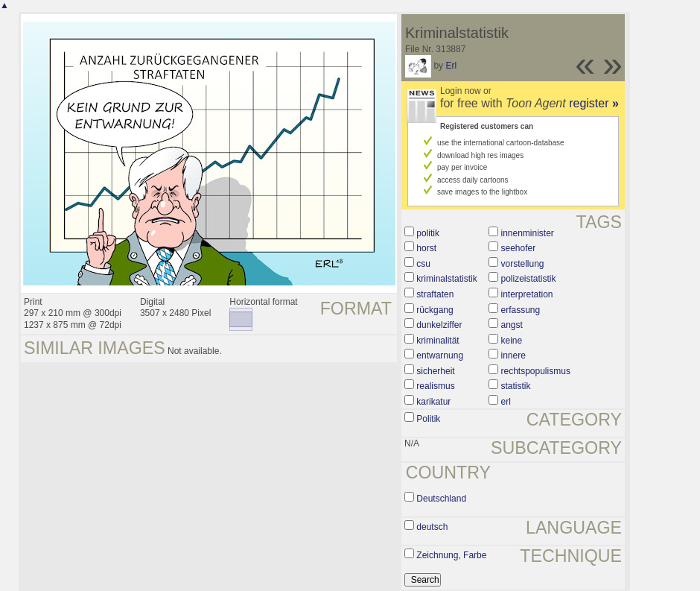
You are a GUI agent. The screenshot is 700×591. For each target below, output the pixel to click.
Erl (451, 66)
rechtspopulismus (536, 371)
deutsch (432, 527)
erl (506, 402)
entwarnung (440, 355)
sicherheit (435, 371)
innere (513, 355)
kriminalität (437, 341)
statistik (516, 386)
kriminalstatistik (446, 279)
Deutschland (441, 499)
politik (428, 233)
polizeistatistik (529, 279)
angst (512, 325)
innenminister (528, 233)
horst (426, 248)
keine (512, 341)
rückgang (435, 310)
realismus (435, 386)
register (594, 103)
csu (423, 264)
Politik (428, 419)
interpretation (527, 294)
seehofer (519, 248)
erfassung (521, 310)
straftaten (435, 294)
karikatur (433, 402)
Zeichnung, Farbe (451, 555)
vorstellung (523, 264)
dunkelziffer (439, 325)
